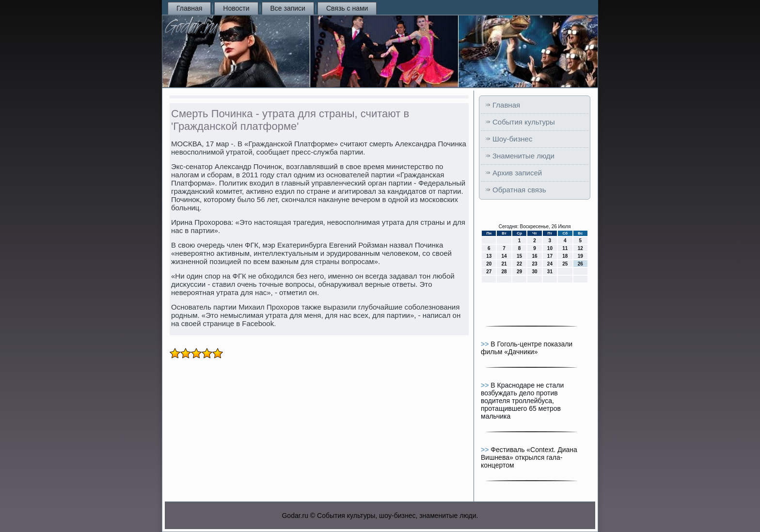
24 (550, 264)
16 (534, 256)
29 (519, 272)
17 (550, 256)
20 (489, 264)
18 (565, 256)
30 (534, 272)
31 (550, 272)
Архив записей (517, 173)
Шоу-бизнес (512, 139)
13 (489, 256)
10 (550, 248)
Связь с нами (347, 8)
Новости (236, 8)
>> (486, 344)
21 (504, 264)
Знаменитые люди (523, 156)
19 (580, 256)
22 (519, 264)
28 (504, 272)
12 (580, 248)
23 (534, 264)
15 (519, 256)
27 (489, 272)
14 (504, 256)
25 (565, 264)
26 (580, 264)
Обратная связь (519, 190)
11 (565, 248)
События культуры (524, 122)
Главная (189, 8)
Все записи (288, 8)
